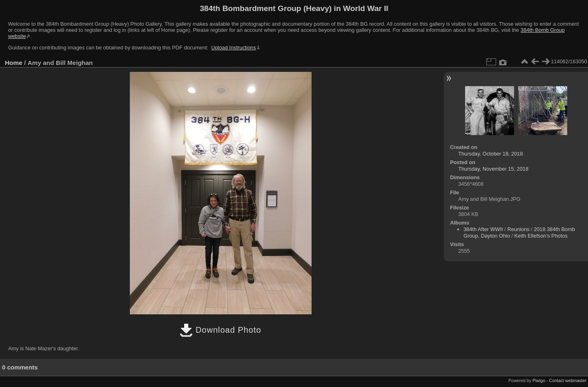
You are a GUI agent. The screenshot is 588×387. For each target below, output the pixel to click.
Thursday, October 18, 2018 (490, 154)
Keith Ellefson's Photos (541, 236)
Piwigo (539, 380)
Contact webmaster (568, 380)
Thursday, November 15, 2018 (493, 169)
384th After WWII (483, 229)
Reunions (518, 229)
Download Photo (220, 330)
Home (14, 63)
